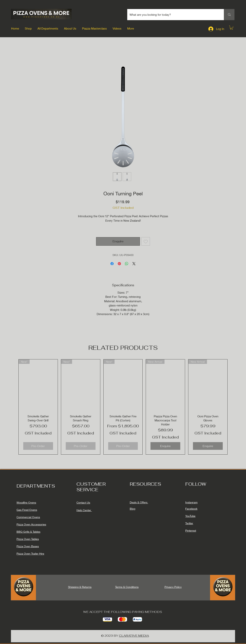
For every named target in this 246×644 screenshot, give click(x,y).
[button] (28, 28)
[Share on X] (134, 264)
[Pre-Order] (38, 446)
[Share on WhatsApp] (127, 264)
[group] (123, 407)
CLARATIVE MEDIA (134, 636)
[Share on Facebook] (112, 264)
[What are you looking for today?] (173, 15)
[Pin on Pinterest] (119, 264)
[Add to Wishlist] (146, 241)
